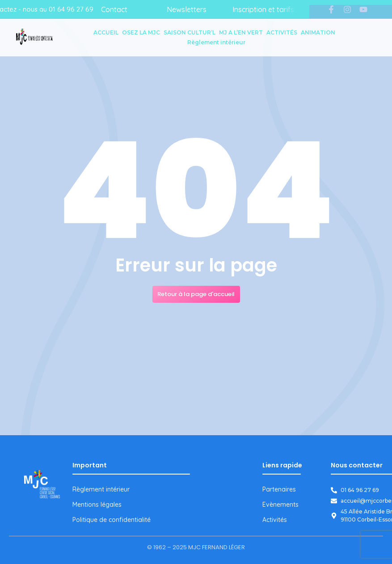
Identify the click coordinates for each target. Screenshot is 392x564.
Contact (114, 9)
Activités (275, 520)
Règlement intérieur (101, 489)
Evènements (280, 505)
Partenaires (279, 489)
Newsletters (187, 9)
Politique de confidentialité (112, 520)
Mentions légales (97, 505)
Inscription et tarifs (263, 9)
